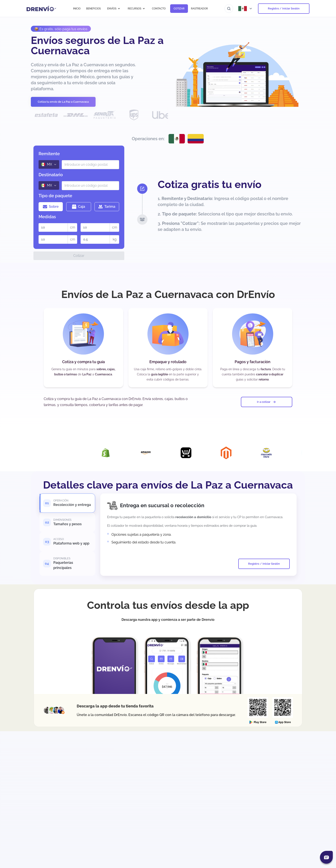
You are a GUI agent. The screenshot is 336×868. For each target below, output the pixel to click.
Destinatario (51, 175)
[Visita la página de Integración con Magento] (234, 453)
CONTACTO (159, 9)
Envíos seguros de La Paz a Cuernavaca (97, 45)
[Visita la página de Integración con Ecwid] (194, 453)
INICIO (77, 9)
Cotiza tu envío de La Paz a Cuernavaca (63, 102)
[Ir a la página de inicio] (41, 9)
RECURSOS (137, 9)
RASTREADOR (199, 9)
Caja (79, 207)
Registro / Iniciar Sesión (284, 8)
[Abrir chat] (326, 857)
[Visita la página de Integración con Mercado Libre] (275, 453)
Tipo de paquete (55, 196)
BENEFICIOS (93, 9)
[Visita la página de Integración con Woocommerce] (34, 453)
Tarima (107, 207)
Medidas (47, 217)
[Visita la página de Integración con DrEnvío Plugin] (74, 453)
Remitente (49, 154)
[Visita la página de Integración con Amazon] (154, 453)
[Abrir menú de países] (246, 9)
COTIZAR (179, 9)
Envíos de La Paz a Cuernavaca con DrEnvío (168, 294)
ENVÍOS (114, 9)
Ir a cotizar (267, 402)
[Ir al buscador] (229, 9)
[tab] (67, 503)
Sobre (51, 207)
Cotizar (79, 256)
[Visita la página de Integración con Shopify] (114, 453)
